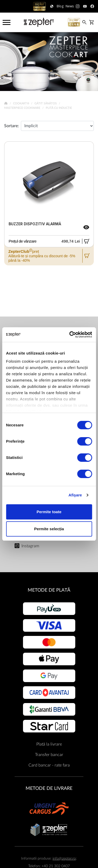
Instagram (30, 546)
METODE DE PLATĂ (49, 590)
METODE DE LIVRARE (49, 788)
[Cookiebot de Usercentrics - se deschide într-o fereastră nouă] (70, 335)
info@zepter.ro (64, 858)
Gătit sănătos (46, 103)
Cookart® (22, 103)
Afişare (75, 495)
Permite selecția (49, 529)
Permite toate (49, 512)
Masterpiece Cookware (23, 108)
